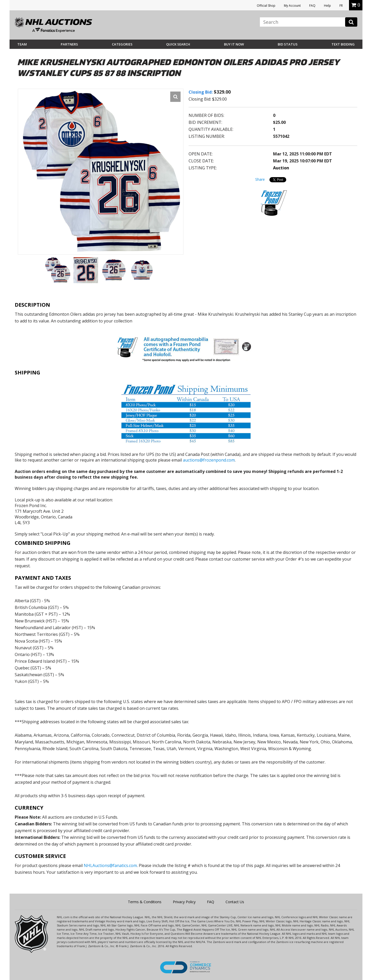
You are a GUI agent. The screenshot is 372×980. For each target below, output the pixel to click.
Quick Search (178, 44)
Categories (122, 44)
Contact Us (235, 902)
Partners (69, 44)
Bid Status (288, 44)
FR (341, 6)
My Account (292, 6)
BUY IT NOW (234, 44)
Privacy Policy (184, 902)
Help (327, 6)
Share (260, 179)
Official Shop (266, 6)
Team (22, 44)
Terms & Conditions (145, 902)
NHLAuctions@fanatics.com (110, 865)
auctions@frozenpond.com (209, 460)
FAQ (312, 6)
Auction (281, 168)
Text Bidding (343, 44)
